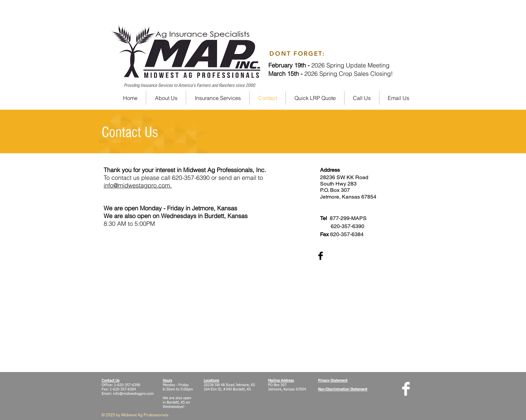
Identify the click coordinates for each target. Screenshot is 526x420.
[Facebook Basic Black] (321, 256)
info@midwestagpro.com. (138, 185)
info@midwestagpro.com (133, 394)
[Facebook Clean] (406, 389)
